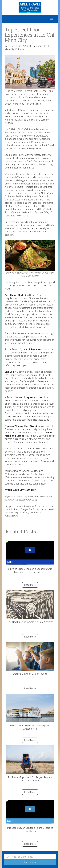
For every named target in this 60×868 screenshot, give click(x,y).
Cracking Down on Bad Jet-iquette (30, 659)
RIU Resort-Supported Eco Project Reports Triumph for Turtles (30, 764)
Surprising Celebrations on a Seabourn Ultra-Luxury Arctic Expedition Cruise (30, 556)
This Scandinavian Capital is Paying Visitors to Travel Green (30, 815)
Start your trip (30, 862)
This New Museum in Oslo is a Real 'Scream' (30, 607)
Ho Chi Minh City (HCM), (17, 129)
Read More (30, 585)
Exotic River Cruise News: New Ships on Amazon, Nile (30, 712)
